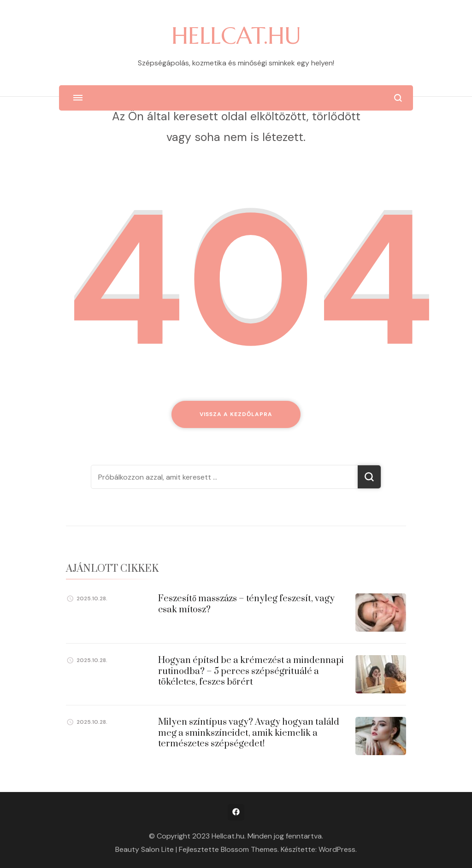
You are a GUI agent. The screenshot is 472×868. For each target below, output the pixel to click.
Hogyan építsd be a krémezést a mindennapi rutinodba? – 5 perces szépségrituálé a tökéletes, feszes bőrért (251, 671)
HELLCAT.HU (236, 36)
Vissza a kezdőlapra (236, 414)
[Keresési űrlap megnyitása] (398, 98)
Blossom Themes (249, 849)
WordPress (337, 849)
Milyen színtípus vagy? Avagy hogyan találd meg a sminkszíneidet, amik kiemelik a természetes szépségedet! (249, 733)
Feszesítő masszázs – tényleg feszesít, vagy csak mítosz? (246, 604)
